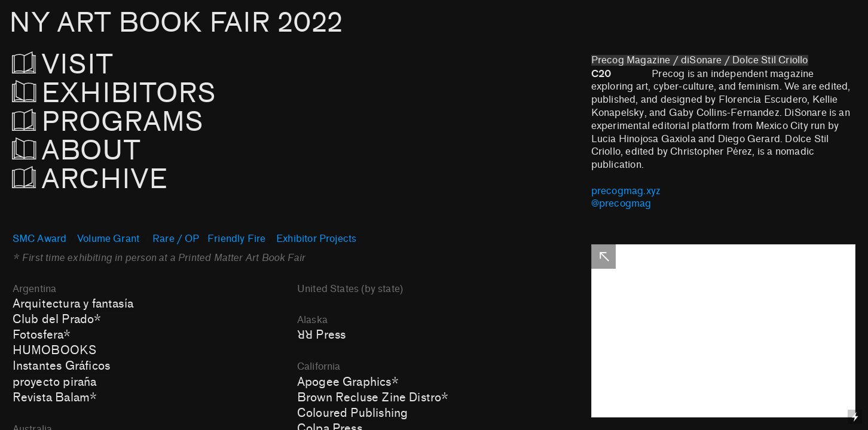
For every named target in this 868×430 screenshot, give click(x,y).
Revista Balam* (55, 398)
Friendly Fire (236, 239)
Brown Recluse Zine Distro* (373, 398)
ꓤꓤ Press (322, 335)
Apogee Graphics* (348, 382)
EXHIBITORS (146, 93)
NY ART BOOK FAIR (176, 23)
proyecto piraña (55, 382)
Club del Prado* (57, 320)
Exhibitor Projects (316, 239)
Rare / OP (176, 239)
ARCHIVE (93, 179)
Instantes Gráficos (61, 366)
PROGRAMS (108, 122)
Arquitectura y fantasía (73, 304)
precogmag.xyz (626, 191)
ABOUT (76, 151)
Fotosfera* (42, 335)
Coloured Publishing (353, 413)
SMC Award (40, 239)
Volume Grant (108, 239)
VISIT (76, 65)
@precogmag (621, 204)
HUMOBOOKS (55, 351)
